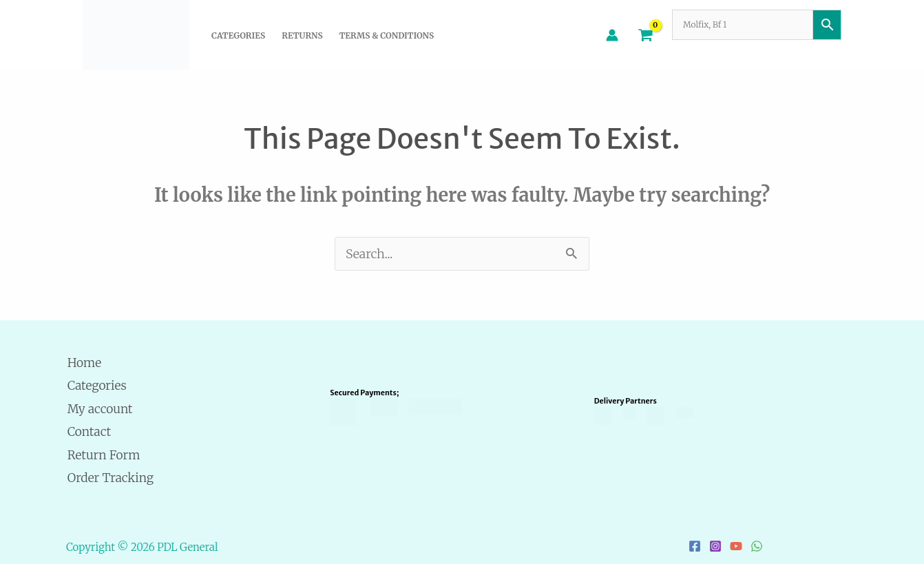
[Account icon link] (612, 35)
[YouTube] (736, 546)
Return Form (104, 455)
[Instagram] (715, 546)
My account (100, 409)
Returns (302, 35)
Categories (238, 35)
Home (84, 363)
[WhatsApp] (757, 546)
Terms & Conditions (387, 35)
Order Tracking (111, 478)
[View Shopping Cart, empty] (645, 34)
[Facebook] (695, 546)
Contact (89, 431)
